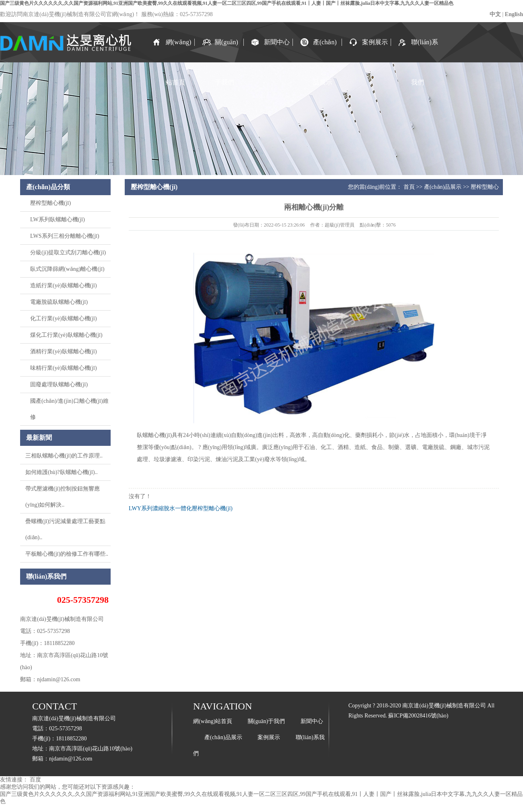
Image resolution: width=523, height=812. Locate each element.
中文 (495, 14)
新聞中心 (277, 42)
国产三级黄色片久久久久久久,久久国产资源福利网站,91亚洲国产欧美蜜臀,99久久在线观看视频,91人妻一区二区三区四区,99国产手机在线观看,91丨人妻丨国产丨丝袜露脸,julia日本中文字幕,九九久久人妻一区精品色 (227, 3)
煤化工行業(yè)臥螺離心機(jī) (66, 335)
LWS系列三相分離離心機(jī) (65, 236)
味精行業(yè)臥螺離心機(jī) (64, 368)
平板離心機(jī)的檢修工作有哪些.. (67, 554)
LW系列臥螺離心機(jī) (58, 219)
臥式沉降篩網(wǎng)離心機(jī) (67, 269)
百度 (35, 780)
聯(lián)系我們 (425, 50)
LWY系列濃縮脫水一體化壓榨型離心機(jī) (181, 508)
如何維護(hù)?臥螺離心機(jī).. (62, 472)
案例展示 (375, 42)
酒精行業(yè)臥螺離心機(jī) (64, 351)
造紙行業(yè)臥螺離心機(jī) (64, 285)
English (514, 14)
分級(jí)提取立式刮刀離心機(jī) (68, 252)
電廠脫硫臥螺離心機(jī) (59, 302)
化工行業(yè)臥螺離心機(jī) (64, 318)
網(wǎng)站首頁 (178, 50)
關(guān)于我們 (226, 50)
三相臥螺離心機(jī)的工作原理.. (64, 456)
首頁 (409, 187)
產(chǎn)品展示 (325, 50)
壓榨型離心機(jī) (50, 203)
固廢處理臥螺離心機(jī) (59, 384)
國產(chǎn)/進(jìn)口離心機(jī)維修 (69, 409)
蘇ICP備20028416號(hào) (418, 716)
